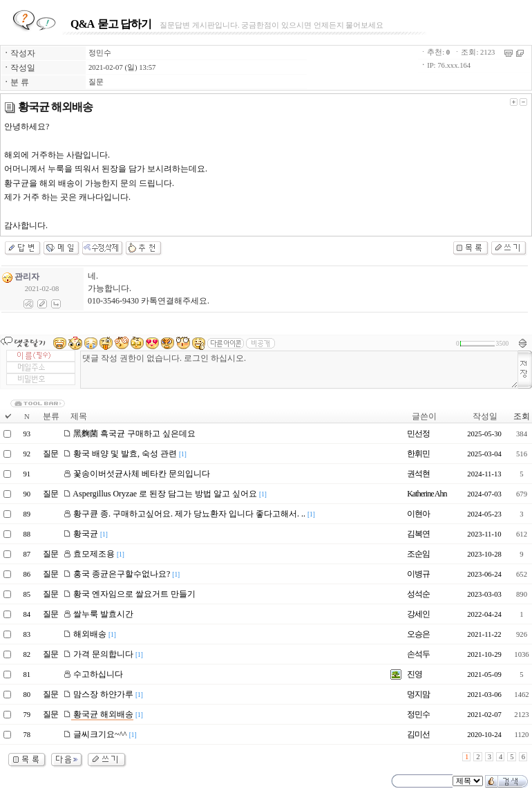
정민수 (100, 53)
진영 (415, 674)
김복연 (418, 534)
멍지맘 (418, 694)
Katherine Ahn (427, 494)
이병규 (418, 574)
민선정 (418, 434)
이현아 (418, 514)
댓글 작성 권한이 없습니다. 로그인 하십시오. (299, 370)
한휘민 (418, 454)
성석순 (418, 594)
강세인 (418, 614)
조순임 (418, 554)
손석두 (418, 654)
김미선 (418, 734)
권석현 (418, 474)
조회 (522, 416)
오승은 (418, 634)
